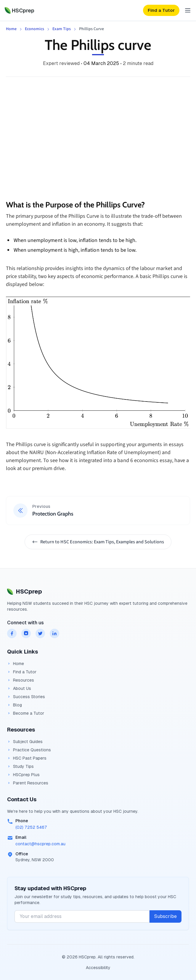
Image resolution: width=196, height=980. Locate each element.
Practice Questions (29, 750)
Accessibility (98, 968)
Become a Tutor (26, 713)
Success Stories (26, 697)
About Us (19, 688)
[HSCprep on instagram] (26, 633)
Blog (15, 705)
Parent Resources (28, 783)
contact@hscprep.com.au (40, 844)
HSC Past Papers (27, 758)
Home (11, 29)
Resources (21, 680)
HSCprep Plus (23, 775)
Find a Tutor (22, 672)
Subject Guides (25, 742)
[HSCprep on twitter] (40, 633)
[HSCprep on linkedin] (54, 633)
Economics (34, 29)
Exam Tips (62, 29)
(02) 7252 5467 (31, 827)
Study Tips (20, 766)
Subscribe (166, 916)
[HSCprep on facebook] (12, 633)
